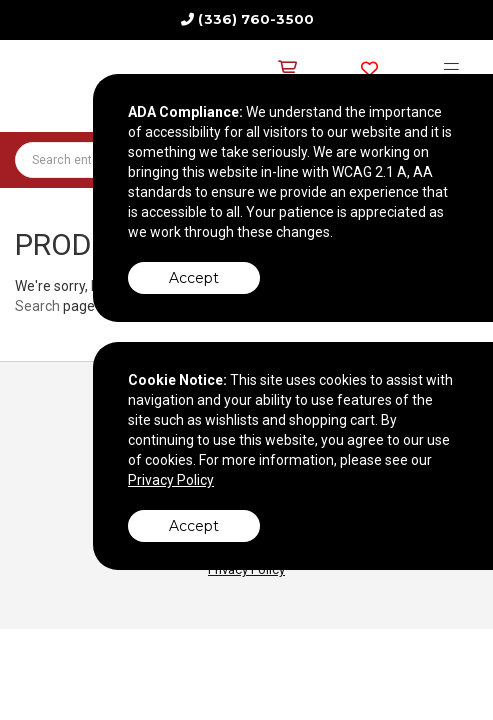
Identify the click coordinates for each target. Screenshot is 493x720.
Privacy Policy (171, 480)
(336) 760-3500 (255, 19)
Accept (194, 278)
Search (37, 306)
